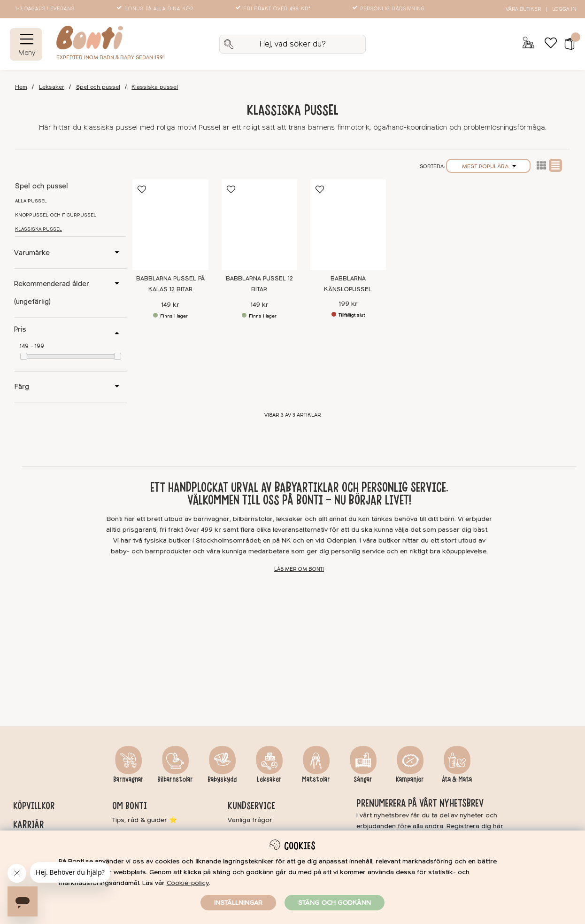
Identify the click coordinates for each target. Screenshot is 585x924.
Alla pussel (31, 201)
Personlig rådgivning (389, 9)
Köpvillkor (34, 806)
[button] (566, 44)
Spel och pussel (98, 87)
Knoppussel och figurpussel (56, 215)
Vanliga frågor (250, 820)
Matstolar (316, 779)
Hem (21, 87)
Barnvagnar (128, 779)
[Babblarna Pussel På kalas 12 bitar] (170, 225)
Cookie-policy (188, 883)
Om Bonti (130, 806)
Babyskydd (222, 779)
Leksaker (52, 87)
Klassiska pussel (155, 87)
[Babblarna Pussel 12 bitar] (259, 225)
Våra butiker (523, 9)
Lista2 (541, 165)
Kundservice (251, 806)
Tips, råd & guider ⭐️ (145, 820)
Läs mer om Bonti (299, 569)
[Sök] (292, 44)
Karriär (28, 824)
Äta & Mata (457, 779)
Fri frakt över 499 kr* (274, 9)
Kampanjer (410, 779)
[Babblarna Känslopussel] (348, 225)
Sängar (363, 779)
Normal (555, 165)
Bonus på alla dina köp (156, 9)
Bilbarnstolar (175, 779)
